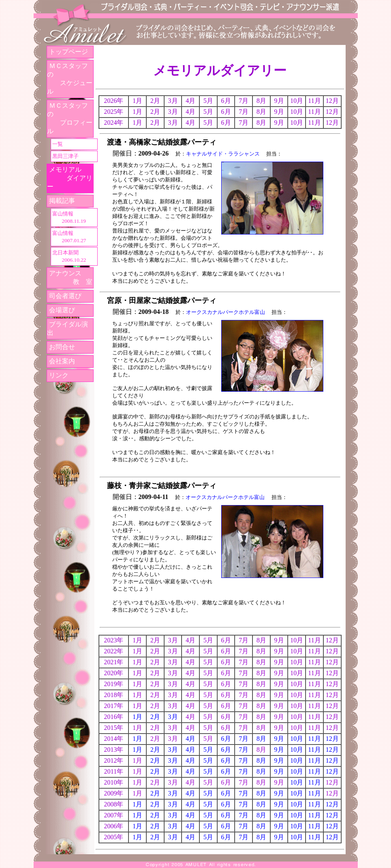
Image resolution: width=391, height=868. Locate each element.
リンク (59, 375)
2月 (155, 717)
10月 (297, 739)
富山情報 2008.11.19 (69, 217)
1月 (137, 717)
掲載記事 (62, 201)
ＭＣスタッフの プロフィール (70, 118)
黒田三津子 (65, 156)
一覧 (58, 144)
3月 (173, 717)
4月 (190, 739)
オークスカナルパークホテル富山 (225, 312)
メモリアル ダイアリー (70, 178)
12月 (332, 739)
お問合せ (62, 347)
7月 (244, 739)
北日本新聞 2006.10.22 (69, 256)
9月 (279, 739)
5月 (208, 750)
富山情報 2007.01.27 (69, 237)
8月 (261, 739)
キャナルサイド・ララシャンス (223, 154)
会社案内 (62, 361)
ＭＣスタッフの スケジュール (70, 79)
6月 (226, 739)
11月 (314, 739)
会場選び (62, 310)
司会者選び (65, 296)
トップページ (68, 52)
